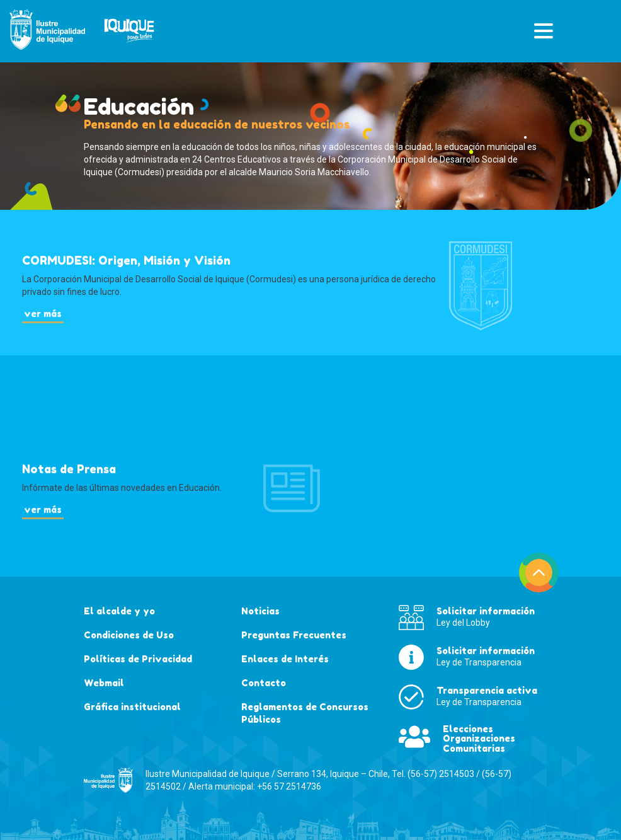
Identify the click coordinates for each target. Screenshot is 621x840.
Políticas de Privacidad (138, 659)
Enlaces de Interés (285, 659)
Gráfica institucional (132, 707)
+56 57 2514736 (289, 786)
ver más (43, 314)
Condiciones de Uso (129, 635)
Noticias (260, 611)
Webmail (104, 683)
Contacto (264, 683)
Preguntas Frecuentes (294, 635)
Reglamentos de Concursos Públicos (305, 713)
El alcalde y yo (119, 611)
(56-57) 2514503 (441, 774)
